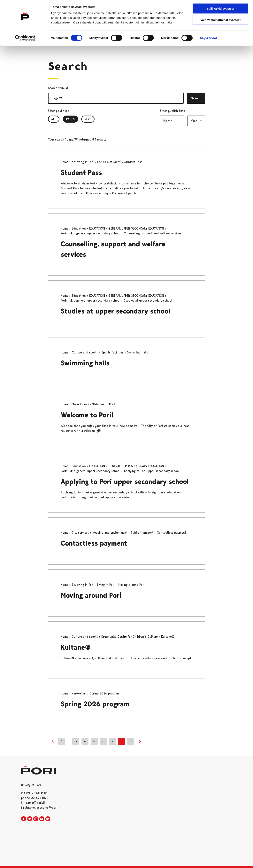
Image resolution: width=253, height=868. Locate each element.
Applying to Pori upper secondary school (125, 482)
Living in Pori (106, 585)
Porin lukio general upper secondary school (91, 233)
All (54, 119)
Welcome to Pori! (87, 415)
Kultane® (76, 647)
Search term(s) (58, 88)
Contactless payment (94, 543)
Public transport (143, 533)
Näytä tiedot (208, 39)
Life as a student (109, 162)
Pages (72, 119)
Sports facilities (113, 352)
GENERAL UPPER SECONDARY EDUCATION (137, 228)
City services (81, 533)
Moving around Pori (91, 595)
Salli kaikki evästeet (221, 10)
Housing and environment (110, 533)
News (88, 119)
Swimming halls (85, 363)
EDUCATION (98, 228)
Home (65, 162)
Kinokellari (79, 693)
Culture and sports (85, 352)
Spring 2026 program (95, 704)
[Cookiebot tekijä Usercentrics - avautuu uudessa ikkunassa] (25, 39)
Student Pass (81, 173)
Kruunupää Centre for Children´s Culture (130, 637)
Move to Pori (81, 404)
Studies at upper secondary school (115, 311)
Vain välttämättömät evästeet (220, 21)
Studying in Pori (83, 162)
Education (79, 228)
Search (196, 98)
